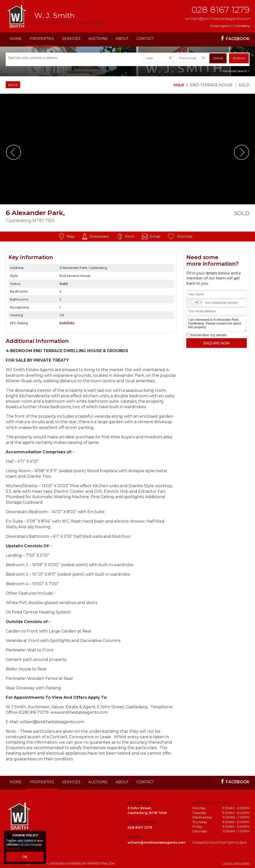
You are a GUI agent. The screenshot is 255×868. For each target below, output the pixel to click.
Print (129, 235)
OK (25, 858)
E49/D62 (67, 321)
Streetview (99, 235)
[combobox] (195, 301)
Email (155, 235)
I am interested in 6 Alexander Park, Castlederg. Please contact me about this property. (216, 322)
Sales (149, 58)
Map (71, 235)
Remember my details (209, 333)
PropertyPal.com (101, 862)
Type (144, 62)
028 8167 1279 (221, 10)
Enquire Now (217, 341)
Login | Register (236, 862)
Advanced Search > (236, 69)
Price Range (188, 58)
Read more (13, 851)
